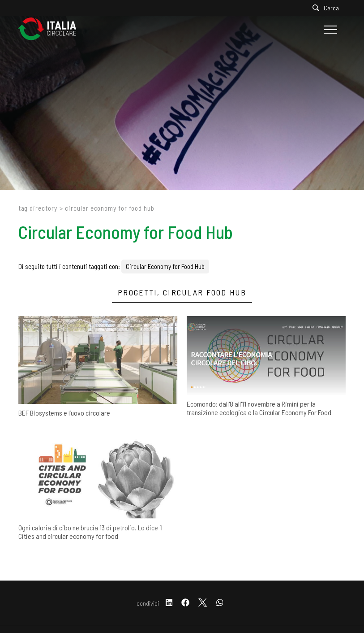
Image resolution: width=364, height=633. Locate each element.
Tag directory (38, 208)
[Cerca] (328, 8)
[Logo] (51, 29)
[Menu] (329, 30)
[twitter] (203, 603)
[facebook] (185, 603)
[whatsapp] (220, 603)
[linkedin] (169, 603)
